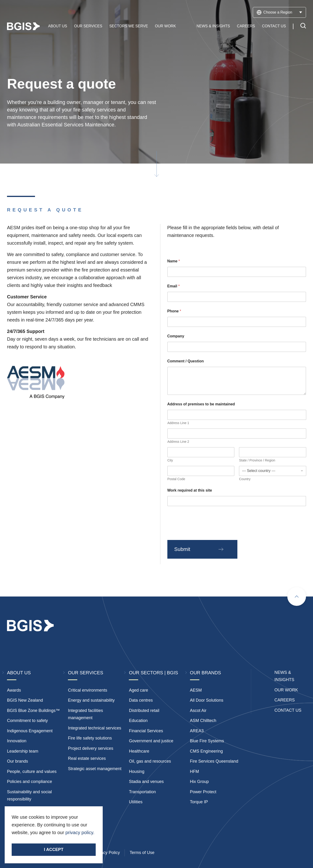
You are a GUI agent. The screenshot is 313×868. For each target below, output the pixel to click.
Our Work (165, 26)
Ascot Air (198, 711)
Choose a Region (279, 12)
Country (245, 479)
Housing (137, 772)
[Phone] (237, 322)
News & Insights (213, 26)
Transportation (142, 792)
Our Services (88, 26)
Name (174, 261)
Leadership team (23, 751)
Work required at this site (190, 490)
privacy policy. (80, 832)
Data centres (141, 700)
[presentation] (203, 529)
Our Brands (206, 673)
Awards (14, 690)
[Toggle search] (303, 27)
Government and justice (151, 741)
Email (174, 286)
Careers (246, 26)
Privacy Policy (107, 853)
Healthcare (139, 751)
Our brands (18, 761)
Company (176, 336)
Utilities (136, 802)
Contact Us (274, 26)
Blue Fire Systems (207, 741)
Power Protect (203, 792)
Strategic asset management (95, 769)
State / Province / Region (257, 460)
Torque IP (199, 802)
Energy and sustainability (91, 700)
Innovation (17, 741)
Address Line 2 (178, 442)
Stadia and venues (146, 782)
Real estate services (87, 758)
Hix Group (199, 782)
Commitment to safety (27, 721)
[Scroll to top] (297, 597)
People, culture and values (32, 772)
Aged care (138, 690)
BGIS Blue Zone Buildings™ (33, 711)
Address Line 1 (178, 423)
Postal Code (176, 479)
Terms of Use (142, 853)
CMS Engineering (206, 751)
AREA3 (197, 731)
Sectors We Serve (129, 26)
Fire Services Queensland (214, 761)
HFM (195, 772)
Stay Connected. (30, 841)
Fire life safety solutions (90, 738)
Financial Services (146, 731)
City (170, 460)
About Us (58, 26)
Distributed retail (144, 711)
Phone (174, 311)
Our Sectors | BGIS (153, 673)
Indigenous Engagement (30, 731)
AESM (196, 690)
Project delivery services (91, 748)
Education (138, 721)
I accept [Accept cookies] (54, 850)
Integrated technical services (95, 728)
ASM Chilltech (203, 721)
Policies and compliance (30, 782)
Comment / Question (186, 361)
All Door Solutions (207, 700)
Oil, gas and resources (150, 761)
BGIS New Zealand (25, 700)
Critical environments (88, 690)
